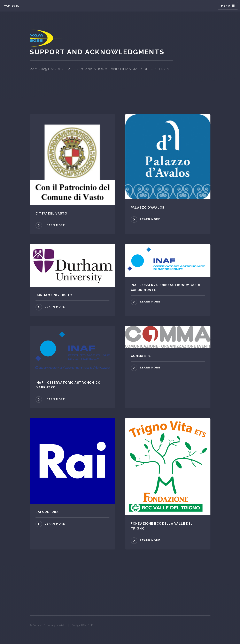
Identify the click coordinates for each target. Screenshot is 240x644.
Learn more (55, 225)
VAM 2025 (11, 6)
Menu (226, 6)
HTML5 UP (87, 625)
